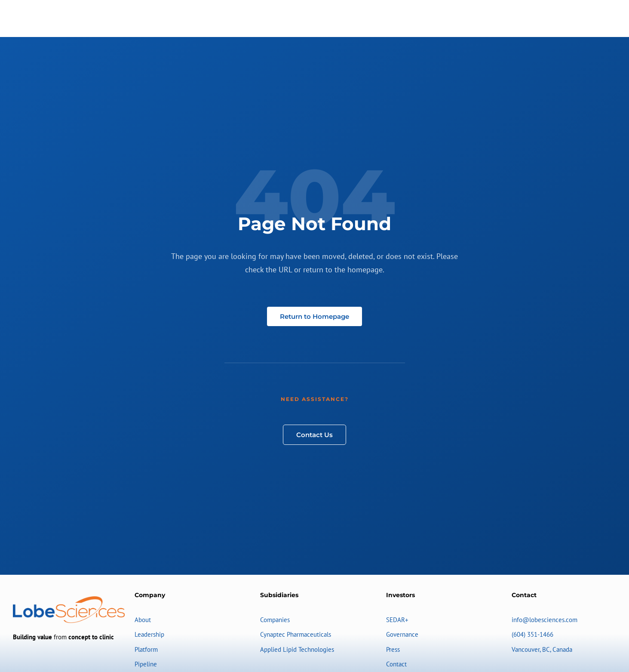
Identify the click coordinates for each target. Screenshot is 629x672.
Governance (402, 634)
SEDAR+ (397, 620)
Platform (146, 649)
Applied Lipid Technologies (297, 649)
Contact (396, 664)
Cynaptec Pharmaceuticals (296, 634)
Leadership (149, 634)
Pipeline (146, 664)
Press (393, 649)
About (143, 620)
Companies (275, 620)
